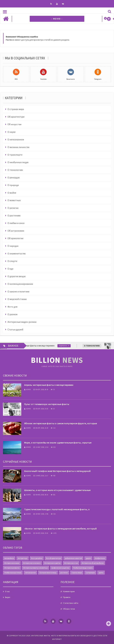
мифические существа (60, 568)
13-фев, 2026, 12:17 (41, 476)
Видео (8, 597)
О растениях (14, 215)
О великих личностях (18, 147)
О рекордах (14, 177)
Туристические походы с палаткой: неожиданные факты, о (57, 509)
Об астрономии (16, 231)
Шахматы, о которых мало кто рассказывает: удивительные (57, 490)
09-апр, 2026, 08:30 (41, 389)
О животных (14, 200)
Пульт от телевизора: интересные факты (47, 404)
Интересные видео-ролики (22, 322)
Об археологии (15, 238)
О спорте (12, 261)
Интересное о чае (71, 563)
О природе (13, 185)
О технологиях (15, 170)
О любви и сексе (16, 223)
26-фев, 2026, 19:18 (41, 533)
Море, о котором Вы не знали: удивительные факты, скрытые (58, 443)
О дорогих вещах (17, 276)
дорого (88, 558)
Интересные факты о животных (35, 568)
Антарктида (23, 558)
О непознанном (16, 139)
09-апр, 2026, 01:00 (41, 409)
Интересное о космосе (32, 563)
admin (27, 389)
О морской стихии (17, 299)
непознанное (30, 573)
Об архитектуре (16, 117)
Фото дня (12, 307)
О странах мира (16, 109)
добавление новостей (73, 558)
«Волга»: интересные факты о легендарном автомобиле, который (60, 529)
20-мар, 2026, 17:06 (41, 514)
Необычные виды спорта (83, 568)
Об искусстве (15, 124)
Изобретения (100, 558)
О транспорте (15, 155)
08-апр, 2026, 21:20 (41, 428)
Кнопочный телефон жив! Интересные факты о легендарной (57, 471)
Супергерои (90, 573)
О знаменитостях (17, 253)
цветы (101, 573)
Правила (67, 597)
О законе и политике (18, 291)
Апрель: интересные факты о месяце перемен (49, 385)
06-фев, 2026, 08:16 (41, 495)
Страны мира (77, 573)
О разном (12, 314)
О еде (10, 269)
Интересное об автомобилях (93, 563)
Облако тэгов (69, 609)
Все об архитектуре (54, 558)
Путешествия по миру (48, 573)
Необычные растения (13, 573)
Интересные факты (12, 568)
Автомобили (9, 558)
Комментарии (69, 591)
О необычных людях (18, 162)
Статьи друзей (15, 329)
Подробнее (73, 346)
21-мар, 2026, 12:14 (41, 447)
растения (64, 573)
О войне (12, 193)
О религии (13, 208)
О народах (13, 246)
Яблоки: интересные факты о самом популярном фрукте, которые (61, 423)
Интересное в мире (12, 563)
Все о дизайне (37, 558)
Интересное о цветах (52, 563)
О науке (12, 132)
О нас (7, 591)
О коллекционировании (20, 284)
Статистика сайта (71, 603)
